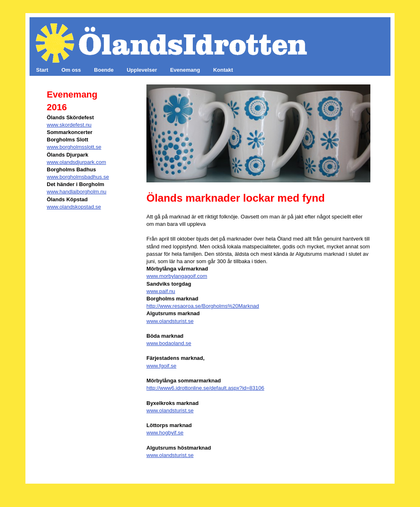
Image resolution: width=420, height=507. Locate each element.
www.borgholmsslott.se (74, 147)
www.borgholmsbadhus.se (78, 177)
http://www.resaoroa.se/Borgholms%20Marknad (203, 306)
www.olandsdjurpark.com (76, 162)
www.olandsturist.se (170, 321)
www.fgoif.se (161, 366)
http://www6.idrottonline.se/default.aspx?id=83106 (205, 388)
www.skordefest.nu (69, 125)
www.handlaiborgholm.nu (76, 192)
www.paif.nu (161, 291)
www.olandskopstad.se (74, 207)
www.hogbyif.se (165, 433)
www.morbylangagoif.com (177, 276)
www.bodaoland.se (169, 343)
